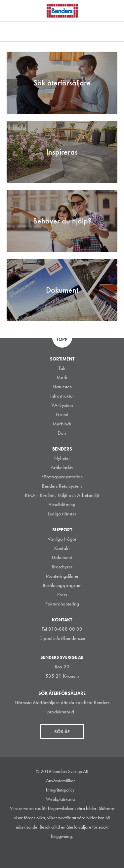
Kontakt (62, 548)
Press (62, 595)
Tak (62, 368)
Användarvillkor (61, 781)
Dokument (62, 557)
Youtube (83, 853)
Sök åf (62, 732)
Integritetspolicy (60, 790)
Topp (62, 339)
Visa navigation (13, 11)
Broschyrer (62, 567)
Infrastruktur (62, 396)
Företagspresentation (62, 477)
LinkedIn (53, 853)
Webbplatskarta (60, 799)
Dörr (62, 433)
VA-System (62, 405)
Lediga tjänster (62, 514)
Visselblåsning (62, 505)
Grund (62, 414)
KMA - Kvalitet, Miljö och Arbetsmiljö (62, 495)
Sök (114, 10)
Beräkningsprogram (62, 585)
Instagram (38, 853)
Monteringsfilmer (62, 576)
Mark (62, 377)
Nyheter (62, 458)
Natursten (62, 387)
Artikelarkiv (62, 467)
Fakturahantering (62, 604)
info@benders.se (69, 638)
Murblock (62, 424)
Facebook (68, 853)
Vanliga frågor (62, 539)
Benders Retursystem (62, 486)
